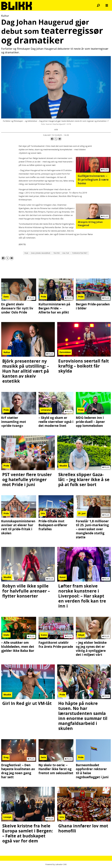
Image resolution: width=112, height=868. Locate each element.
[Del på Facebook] (52, 139)
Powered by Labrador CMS (56, 864)
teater (56, 253)
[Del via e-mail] (60, 139)
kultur (66, 253)
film (26, 253)
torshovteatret (80, 253)
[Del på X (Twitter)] (56, 139)
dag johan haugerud (41, 253)
